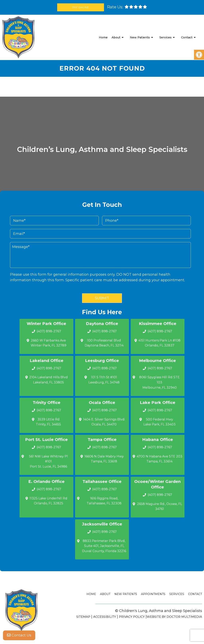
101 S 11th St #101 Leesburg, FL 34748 (104, 380)
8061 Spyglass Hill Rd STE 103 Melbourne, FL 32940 (159, 382)
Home (103, 37)
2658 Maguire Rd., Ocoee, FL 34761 (160, 506)
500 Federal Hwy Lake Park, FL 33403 (159, 422)
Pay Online (81, 7)
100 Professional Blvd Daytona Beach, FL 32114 (104, 343)
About (116, 37)
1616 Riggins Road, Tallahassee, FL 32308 (104, 501)
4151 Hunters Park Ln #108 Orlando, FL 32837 (159, 343)
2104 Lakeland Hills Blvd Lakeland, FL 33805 (49, 380)
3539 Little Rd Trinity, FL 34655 (48, 422)
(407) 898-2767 (49, 331)
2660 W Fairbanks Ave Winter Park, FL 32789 (49, 343)
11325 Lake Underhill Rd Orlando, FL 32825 (48, 501)
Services (165, 37)
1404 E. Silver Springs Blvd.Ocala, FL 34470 (104, 422)
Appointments (153, 594)
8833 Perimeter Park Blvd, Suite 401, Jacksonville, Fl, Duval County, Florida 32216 (104, 546)
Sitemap (83, 617)
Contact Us (19, 636)
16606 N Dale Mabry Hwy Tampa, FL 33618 (104, 459)
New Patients (140, 37)
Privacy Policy (132, 617)
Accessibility (105, 617)
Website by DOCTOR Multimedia (174, 617)
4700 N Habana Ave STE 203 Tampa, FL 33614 (159, 459)
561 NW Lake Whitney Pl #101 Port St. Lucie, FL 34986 (49, 461)
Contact (187, 37)
